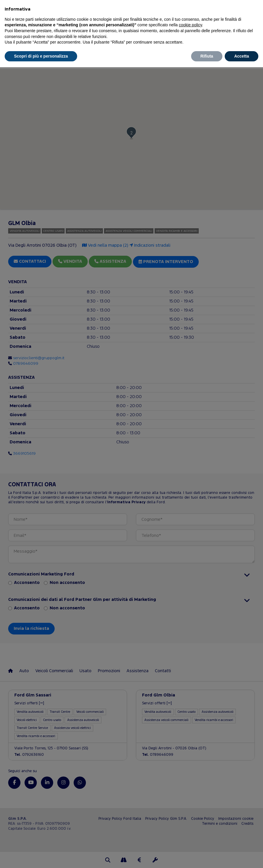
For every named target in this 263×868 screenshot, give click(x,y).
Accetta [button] (242, 56)
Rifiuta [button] (207, 56)
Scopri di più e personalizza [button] (41, 56)
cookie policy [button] (190, 25)
